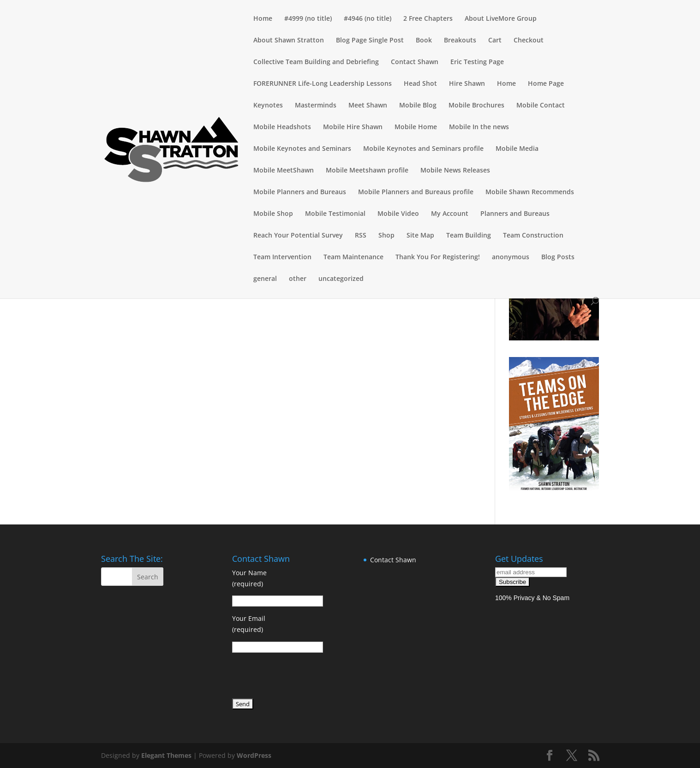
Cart (495, 41)
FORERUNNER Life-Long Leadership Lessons (323, 84)
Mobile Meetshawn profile (367, 171)
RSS (361, 236)
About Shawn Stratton (289, 41)
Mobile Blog (418, 106)
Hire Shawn (467, 84)
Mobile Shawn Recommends (530, 192)
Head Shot (420, 84)
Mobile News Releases (455, 171)
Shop (386, 236)
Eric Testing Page (477, 62)
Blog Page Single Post (370, 41)
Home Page (546, 84)
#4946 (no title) (368, 19)
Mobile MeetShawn (284, 171)
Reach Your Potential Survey (298, 236)
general (265, 279)
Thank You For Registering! (438, 257)
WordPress (254, 755)
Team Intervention (282, 257)
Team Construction (533, 236)
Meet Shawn (368, 106)
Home (263, 19)
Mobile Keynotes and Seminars (302, 149)
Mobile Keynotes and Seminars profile (423, 149)
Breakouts (460, 41)
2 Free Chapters (428, 19)
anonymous (511, 257)
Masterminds (316, 106)
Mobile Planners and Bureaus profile (416, 192)
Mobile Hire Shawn (353, 127)
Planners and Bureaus (515, 214)
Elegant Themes (166, 755)
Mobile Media (517, 149)
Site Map (420, 236)
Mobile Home (416, 127)
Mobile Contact (541, 106)
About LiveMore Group (501, 19)
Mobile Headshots (282, 127)
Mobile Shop (273, 214)
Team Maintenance (353, 257)
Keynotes (268, 106)
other (298, 279)
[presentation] (302, 677)
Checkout (529, 41)
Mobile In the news (479, 127)
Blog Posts (558, 257)
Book (424, 41)
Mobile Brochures (476, 106)
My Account (450, 214)
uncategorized (341, 279)
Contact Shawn (415, 62)
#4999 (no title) (308, 19)
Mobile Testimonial (335, 214)
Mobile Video (398, 214)
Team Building (469, 236)
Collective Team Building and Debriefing (316, 62)
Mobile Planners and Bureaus (300, 192)
